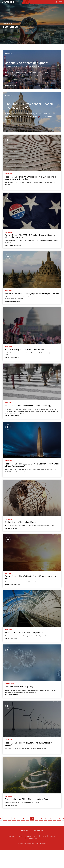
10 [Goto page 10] (5, 819)
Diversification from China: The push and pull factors (27, 799)
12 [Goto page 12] (14, 819)
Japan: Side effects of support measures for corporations (26, 65)
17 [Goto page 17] (36, 819)
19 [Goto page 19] (45, 819)
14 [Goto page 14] (23, 819)
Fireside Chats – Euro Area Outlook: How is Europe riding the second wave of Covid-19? (31, 178)
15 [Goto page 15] (28, 819)
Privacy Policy (53, 836)
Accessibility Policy (32, 838)
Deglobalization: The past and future (20, 522)
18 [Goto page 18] (41, 819)
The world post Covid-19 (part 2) (19, 687)
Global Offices (12, 836)
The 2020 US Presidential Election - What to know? (29, 106)
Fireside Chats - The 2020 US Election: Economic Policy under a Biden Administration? (32, 465)
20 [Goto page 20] (50, 819)
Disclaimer (28, 836)
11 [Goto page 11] (10, 819)
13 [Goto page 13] (19, 819)
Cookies (36, 836)
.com (25, 831)
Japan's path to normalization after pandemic (24, 633)
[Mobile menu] (61, 2)
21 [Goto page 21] (54, 819)
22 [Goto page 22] (59, 819)
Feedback (44, 836)
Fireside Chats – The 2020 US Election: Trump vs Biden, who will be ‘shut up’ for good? (31, 236)
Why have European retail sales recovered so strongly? (28, 406)
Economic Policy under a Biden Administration (25, 350)
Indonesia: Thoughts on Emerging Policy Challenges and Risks (32, 294)
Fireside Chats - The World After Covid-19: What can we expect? (29, 744)
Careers (20, 836)
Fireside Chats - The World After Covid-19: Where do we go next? (31, 578)
